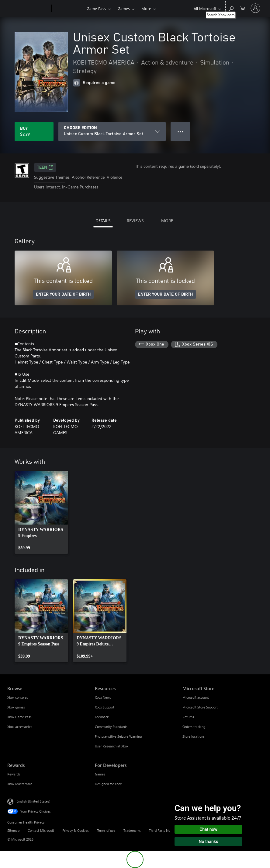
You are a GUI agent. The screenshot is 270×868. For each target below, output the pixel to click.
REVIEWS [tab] (135, 221)
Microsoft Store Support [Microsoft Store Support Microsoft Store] (200, 707)
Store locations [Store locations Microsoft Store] (194, 736)
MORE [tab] (167, 221)
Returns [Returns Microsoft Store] (188, 717)
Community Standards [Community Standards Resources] (111, 727)
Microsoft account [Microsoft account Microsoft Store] (196, 697)
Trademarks (132, 830)
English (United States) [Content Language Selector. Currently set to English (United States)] (33, 801)
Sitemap (13, 830)
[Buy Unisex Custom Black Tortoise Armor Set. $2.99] (34, 132)
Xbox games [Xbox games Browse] (16, 707)
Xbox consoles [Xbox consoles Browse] (18, 697)
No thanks (209, 842)
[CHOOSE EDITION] (112, 132)
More (146, 8)
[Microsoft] (28, 9)
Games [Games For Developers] (100, 774)
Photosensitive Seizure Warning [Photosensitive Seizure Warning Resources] (118, 736)
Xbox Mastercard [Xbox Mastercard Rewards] (20, 784)
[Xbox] (68, 9)
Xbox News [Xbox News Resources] (103, 697)
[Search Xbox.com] (231, 8)
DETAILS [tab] (103, 221)
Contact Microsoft (41, 830)
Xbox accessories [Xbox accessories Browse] (20, 727)
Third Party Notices (163, 830)
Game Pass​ (96, 8)
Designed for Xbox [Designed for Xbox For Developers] (108, 784)
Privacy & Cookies (76, 830)
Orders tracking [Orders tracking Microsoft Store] (194, 727)
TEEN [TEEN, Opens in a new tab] (45, 167)
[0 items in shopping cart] (243, 8)
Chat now (208, 829)
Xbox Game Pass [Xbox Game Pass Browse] (19, 717)
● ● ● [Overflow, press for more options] (180, 131)
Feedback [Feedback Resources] (102, 717)
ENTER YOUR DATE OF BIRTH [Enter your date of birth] (63, 294)
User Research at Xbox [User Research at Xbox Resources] (112, 746)
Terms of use (106, 830)
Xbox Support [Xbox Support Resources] (105, 707)
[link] (41, 512)
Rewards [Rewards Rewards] (14, 774)
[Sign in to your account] (255, 8)
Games (124, 8)
